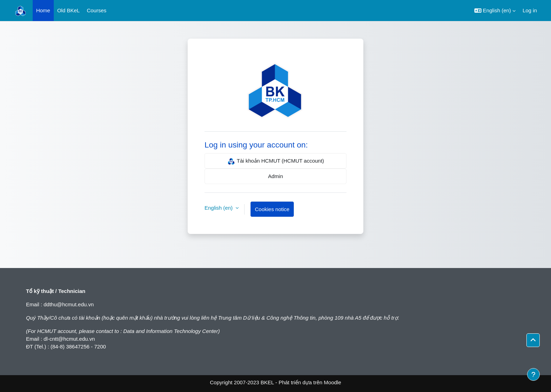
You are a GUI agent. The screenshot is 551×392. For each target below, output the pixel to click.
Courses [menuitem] (97, 10)
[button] (495, 11)
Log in (530, 10)
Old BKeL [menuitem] (69, 10)
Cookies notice (272, 209)
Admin (276, 176)
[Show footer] (533, 374)
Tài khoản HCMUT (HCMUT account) (275, 161)
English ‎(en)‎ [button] (219, 208)
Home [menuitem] (43, 10)
